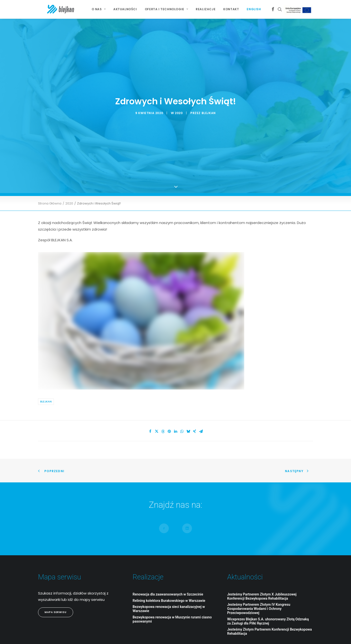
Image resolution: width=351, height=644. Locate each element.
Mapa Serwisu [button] (56, 572)
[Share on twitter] (156, 392)
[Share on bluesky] (188, 392)
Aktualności (125, 9)
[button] (273, 9)
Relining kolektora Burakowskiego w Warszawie (169, 561)
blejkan (209, 93)
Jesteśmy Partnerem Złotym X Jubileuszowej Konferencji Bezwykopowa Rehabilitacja (262, 557)
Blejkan (46, 362)
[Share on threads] (163, 392)
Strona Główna (50, 164)
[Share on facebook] (150, 392)
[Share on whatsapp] (182, 392)
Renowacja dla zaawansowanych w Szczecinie (168, 555)
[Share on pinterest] (169, 392)
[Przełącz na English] (252, 9)
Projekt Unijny (299, 10)
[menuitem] (99, 9)
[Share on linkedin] (175, 392)
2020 (179, 93)
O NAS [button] (99, 9)
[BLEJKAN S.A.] (52, 9)
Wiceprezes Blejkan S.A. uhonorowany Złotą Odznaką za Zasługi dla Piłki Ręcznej (268, 581)
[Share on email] (201, 392)
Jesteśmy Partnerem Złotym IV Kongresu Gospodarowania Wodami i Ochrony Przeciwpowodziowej (259, 569)
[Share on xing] (195, 392)
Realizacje (206, 9)
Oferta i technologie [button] (166, 9)
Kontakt (231, 9)
